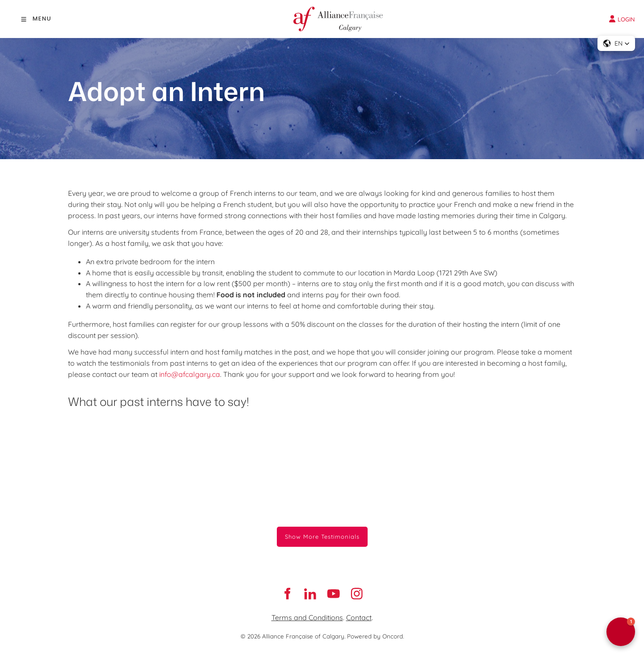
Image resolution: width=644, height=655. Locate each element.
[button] (616, 43)
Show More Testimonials (322, 532)
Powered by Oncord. (375, 636)
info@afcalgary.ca (190, 374)
